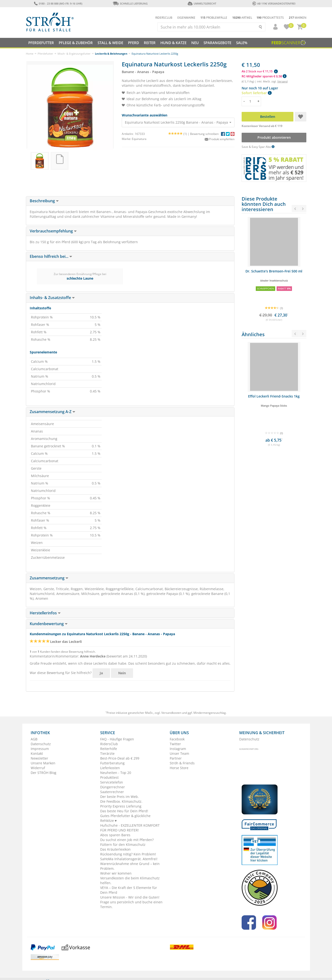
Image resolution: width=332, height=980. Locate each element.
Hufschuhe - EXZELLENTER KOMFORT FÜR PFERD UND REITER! (130, 828)
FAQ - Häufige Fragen (117, 739)
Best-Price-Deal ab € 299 (120, 758)
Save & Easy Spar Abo (258, 147)
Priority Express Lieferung (121, 806)
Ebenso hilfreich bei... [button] (51, 256)
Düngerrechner (113, 787)
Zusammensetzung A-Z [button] (52, 412)
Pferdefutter (45, 54)
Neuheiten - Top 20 (116, 773)
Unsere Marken (43, 763)
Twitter (175, 744)
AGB (34, 739)
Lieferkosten (110, 768)
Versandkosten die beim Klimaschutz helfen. (130, 880)
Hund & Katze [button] (173, 43)
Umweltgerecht (202, 3)
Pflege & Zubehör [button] (76, 43)
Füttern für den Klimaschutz (123, 845)
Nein (122, 673)
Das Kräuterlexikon (115, 849)
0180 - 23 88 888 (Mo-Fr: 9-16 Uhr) (58, 3)
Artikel (242, 18)
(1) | (179, 134)
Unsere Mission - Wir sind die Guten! (130, 897)
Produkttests (270, 18)
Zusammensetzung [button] (49, 578)
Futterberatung (112, 763)
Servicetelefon (112, 782)
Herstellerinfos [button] (45, 613)
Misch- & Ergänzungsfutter (74, 54)
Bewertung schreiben (204, 134)
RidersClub (109, 744)
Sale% (242, 43)
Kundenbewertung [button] (49, 624)
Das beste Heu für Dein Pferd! (124, 811)
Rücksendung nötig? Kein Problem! (128, 854)
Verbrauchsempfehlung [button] (53, 231)
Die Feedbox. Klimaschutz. (121, 801)
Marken (298, 18)
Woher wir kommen (116, 873)
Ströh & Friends (182, 763)
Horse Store (179, 768)
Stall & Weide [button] (110, 43)
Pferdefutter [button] (41, 43)
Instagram (178, 749)
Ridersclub (164, 18)
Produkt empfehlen (220, 139)
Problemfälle (214, 18)
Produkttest (109, 777)
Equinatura (139, 139)
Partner (176, 758)
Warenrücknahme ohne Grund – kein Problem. (130, 866)
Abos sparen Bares (115, 835)
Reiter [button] (150, 43)
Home (30, 54)
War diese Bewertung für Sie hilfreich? (61, 673)
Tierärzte (107, 753)
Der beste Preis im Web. (119, 797)
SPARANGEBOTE (217, 43)
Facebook (177, 739)
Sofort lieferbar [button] (257, 93)
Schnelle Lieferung (130, 3)
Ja (101, 673)
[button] (273, 27)
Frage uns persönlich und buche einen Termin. (131, 904)
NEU (195, 43)
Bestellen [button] (267, 117)
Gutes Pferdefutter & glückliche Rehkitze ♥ (125, 818)
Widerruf (38, 768)
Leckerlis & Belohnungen (111, 54)
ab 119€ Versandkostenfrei (274, 3)
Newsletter (39, 758)
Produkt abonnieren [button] (274, 137)
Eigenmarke (186, 18)
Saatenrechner (112, 792)
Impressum (40, 749)
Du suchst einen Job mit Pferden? (127, 840)
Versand (282, 81)
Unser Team (179, 753)
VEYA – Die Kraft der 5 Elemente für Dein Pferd (129, 890)
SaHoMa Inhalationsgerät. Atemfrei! (129, 859)
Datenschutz (41, 744)
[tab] (130, 201)
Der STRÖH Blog (44, 773)
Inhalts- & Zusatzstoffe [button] (52, 298)
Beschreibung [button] (44, 201)
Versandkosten (171, 713)
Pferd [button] (134, 43)
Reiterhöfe (109, 749)
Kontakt (37, 753)
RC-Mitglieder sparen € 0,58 (264, 76)
